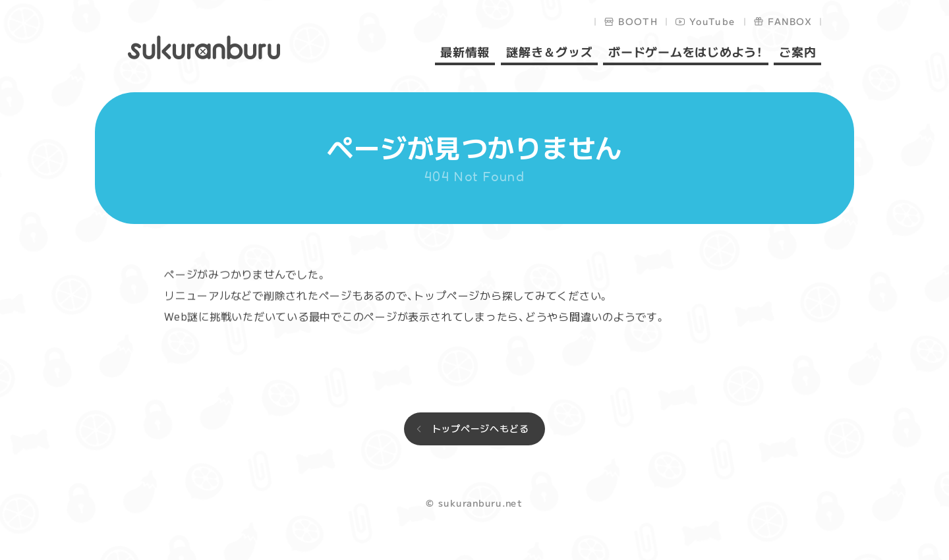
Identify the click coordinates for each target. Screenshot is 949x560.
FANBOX (790, 21)
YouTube (713, 21)
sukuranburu (204, 47)
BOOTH (638, 21)
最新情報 (465, 53)
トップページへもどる (480, 428)
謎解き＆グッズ (549, 53)
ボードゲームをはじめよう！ (686, 53)
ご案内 (797, 53)
